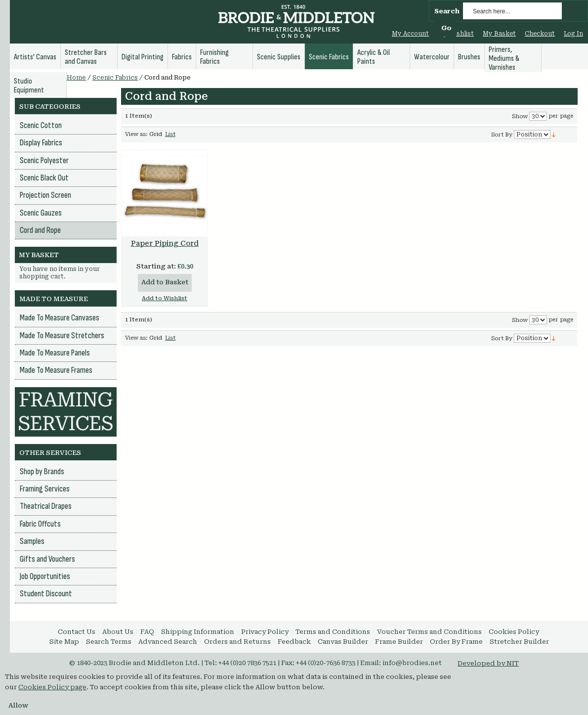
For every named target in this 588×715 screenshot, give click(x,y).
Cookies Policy (514, 632)
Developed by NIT (488, 663)
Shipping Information (198, 632)
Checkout (540, 34)
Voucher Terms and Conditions (429, 632)
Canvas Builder (343, 642)
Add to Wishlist (165, 298)
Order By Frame (456, 642)
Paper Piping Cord (165, 243)
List (170, 134)
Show (520, 116)
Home (76, 78)
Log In (573, 34)
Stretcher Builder (519, 642)
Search (447, 11)
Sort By (502, 135)
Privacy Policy (265, 632)
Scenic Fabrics (115, 78)
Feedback (294, 642)
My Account (410, 34)
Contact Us (77, 632)
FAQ (147, 632)
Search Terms (109, 642)
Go (446, 28)
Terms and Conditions (333, 632)
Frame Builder (399, 642)
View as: (136, 134)
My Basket (499, 34)
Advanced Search (168, 642)
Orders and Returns (237, 642)
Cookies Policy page (52, 687)
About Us (118, 632)
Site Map (64, 642)
